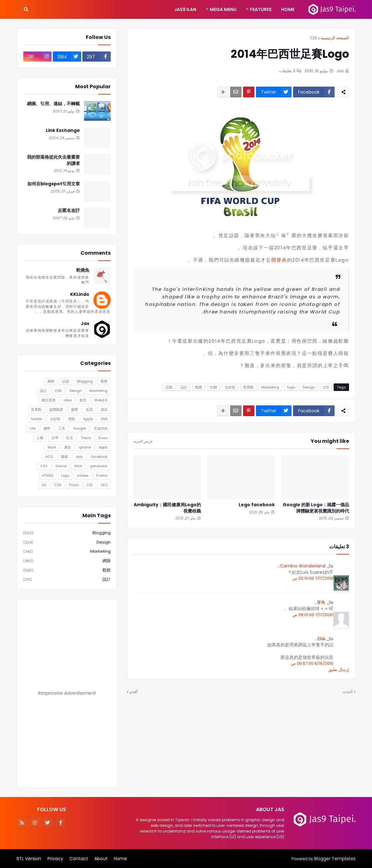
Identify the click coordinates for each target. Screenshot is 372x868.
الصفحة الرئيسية (335, 38)
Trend (86, 438)
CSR (58, 485)
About (101, 859)
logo (291, 387)
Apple (88, 419)
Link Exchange (63, 130)
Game (61, 466)
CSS (44, 466)
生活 (69, 438)
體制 (72, 419)
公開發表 (276, 260)
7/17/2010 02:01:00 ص (313, 578)
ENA (322, 639)
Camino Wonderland (303, 566)
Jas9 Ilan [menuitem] (185, 9)
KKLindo (80, 294)
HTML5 (48, 475)
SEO (104, 485)
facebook (99, 457)
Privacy (55, 859)
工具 (62, 428)
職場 (64, 457)
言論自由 (101, 428)
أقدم (134, 692)
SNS (104, 419)
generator (99, 466)
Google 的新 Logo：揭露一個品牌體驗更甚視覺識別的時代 (316, 508)
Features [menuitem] (261, 9)
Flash (74, 485)
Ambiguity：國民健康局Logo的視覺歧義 (167, 508)
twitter (37, 419)
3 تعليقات (287, 71)
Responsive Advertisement (67, 693)
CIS (314, 38)
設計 (184, 387)
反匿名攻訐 (69, 211)
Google (79, 428)
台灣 (55, 438)
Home (120, 859)
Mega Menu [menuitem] (223, 9)
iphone (85, 447)
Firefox (102, 475)
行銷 (214, 387)
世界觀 (248, 387)
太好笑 (230, 387)
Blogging (85, 381)
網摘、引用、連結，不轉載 (53, 104)
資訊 (104, 410)
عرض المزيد (143, 441)
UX (44, 485)
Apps (103, 447)
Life (33, 428)
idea (68, 400)
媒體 (75, 410)
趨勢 (47, 428)
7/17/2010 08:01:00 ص (313, 615)
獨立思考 (49, 400)
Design (309, 387)
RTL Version (29, 859)
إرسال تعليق (339, 670)
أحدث (348, 692)
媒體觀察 (56, 410)
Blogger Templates (335, 859)
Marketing (270, 387)
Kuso (103, 438)
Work (52, 447)
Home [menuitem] (288, 9)
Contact (79, 859)
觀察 (199, 387)
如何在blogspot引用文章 (54, 184)
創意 (83, 400)
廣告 (68, 447)
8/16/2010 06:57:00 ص (312, 663)
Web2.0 (101, 400)
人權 (40, 438)
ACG (49, 457)
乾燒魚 (83, 270)
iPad (78, 466)
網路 (51, 381)
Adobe (83, 475)
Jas (85, 324)
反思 (89, 410)
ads (79, 457)
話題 (169, 387)
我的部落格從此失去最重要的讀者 (53, 160)
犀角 (321, 602)
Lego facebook (257, 505)
